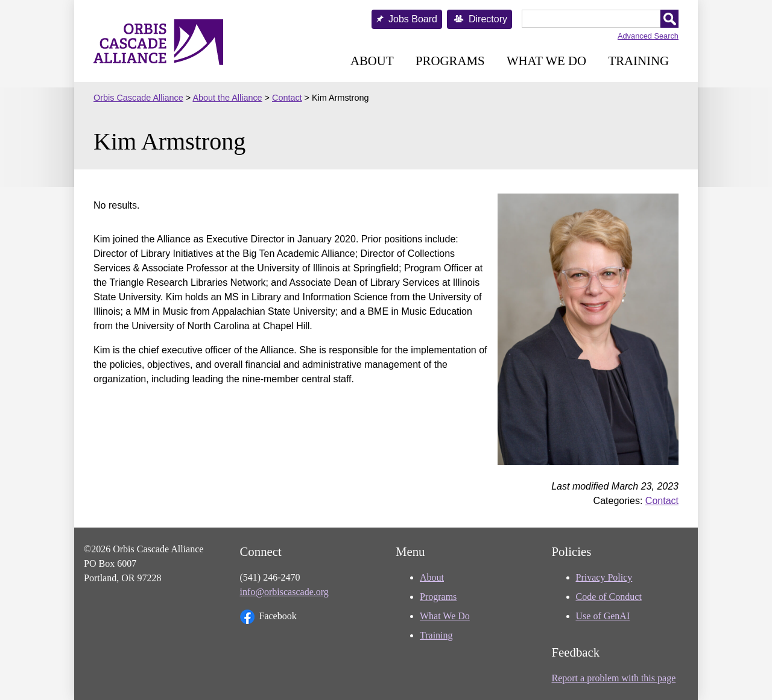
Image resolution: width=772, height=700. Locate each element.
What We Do (546, 61)
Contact (662, 501)
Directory (488, 19)
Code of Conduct (609, 597)
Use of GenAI (603, 616)
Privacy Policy (604, 577)
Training (638, 61)
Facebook (268, 617)
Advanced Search (648, 36)
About (372, 61)
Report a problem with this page (614, 678)
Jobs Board (413, 19)
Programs (450, 61)
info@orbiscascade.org (284, 592)
